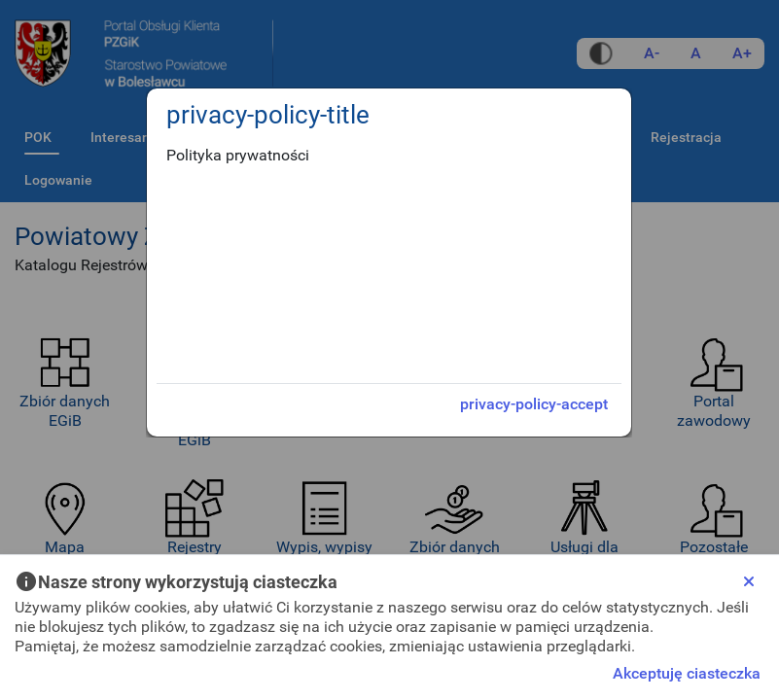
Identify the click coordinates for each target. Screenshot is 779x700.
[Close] (749, 581)
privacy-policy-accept (534, 404)
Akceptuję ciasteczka (687, 673)
